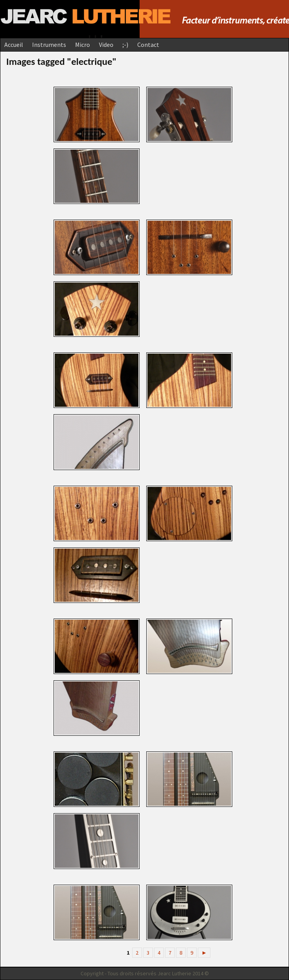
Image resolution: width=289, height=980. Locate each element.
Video (106, 45)
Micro (83, 45)
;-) (125, 45)
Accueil (14, 45)
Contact (148, 45)
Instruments (49, 45)
